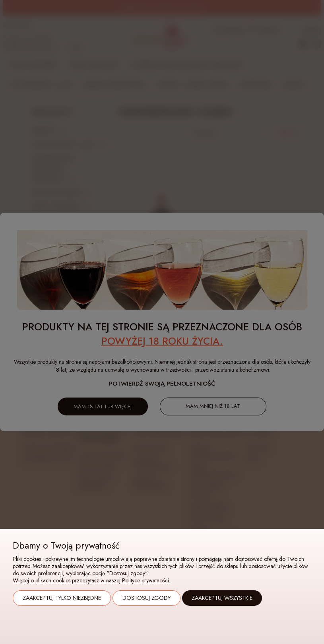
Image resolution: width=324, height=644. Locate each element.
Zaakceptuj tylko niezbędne (62, 598)
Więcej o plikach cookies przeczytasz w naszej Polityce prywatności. (91, 580)
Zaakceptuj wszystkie (222, 598)
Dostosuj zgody (146, 598)
